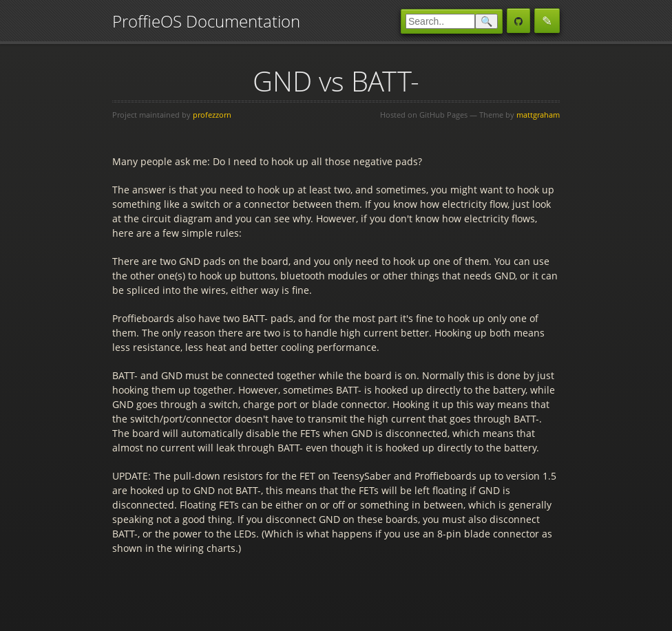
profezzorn (212, 115)
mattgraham (538, 115)
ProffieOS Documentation (206, 21)
